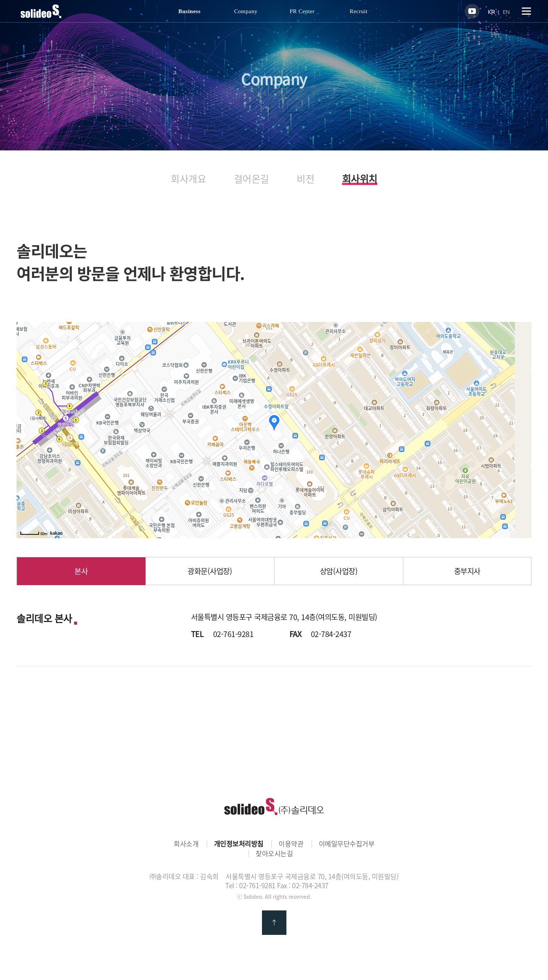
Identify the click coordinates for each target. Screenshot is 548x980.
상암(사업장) (339, 571)
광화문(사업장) (210, 571)
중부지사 (467, 571)
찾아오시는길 (274, 854)
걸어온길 (251, 179)
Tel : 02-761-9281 (250, 885)
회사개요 (188, 179)
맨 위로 (274, 923)
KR (491, 12)
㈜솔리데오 (274, 806)
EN (506, 12)
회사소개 (186, 844)
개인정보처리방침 (239, 844)
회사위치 (360, 180)
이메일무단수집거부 (347, 844)
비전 (305, 179)
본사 (81, 571)
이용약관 (291, 844)
